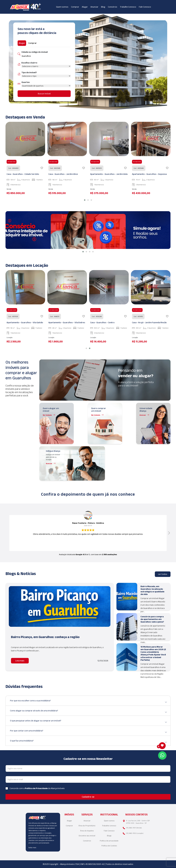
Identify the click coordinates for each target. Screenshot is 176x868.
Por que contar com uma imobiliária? (89, 732)
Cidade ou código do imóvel (35, 52)
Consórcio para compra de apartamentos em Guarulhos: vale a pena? (152, 619)
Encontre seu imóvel (87, 836)
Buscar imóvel (44, 94)
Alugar (85, 7)
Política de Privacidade (36, 788)
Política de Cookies (109, 846)
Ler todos (163, 574)
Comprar (75, 7)
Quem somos (62, 7)
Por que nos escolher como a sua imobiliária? (89, 702)
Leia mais (20, 661)
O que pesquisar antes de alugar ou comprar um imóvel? (89, 722)
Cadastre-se (88, 797)
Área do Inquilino (87, 831)
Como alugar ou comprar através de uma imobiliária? (89, 712)
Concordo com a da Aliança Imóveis (37, 788)
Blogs (109, 836)
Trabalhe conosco (109, 826)
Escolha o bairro (29, 63)
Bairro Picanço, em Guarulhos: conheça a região (45, 637)
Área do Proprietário (87, 826)
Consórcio (113, 7)
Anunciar (94, 7)
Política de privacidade (109, 841)
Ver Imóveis (47, 415)
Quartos (26, 82)
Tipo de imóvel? (29, 72)
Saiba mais (32, 847)
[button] (85, 200)
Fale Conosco (145, 7)
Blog (103, 7)
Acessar (143, 415)
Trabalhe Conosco (128, 7)
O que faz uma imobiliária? (89, 742)
